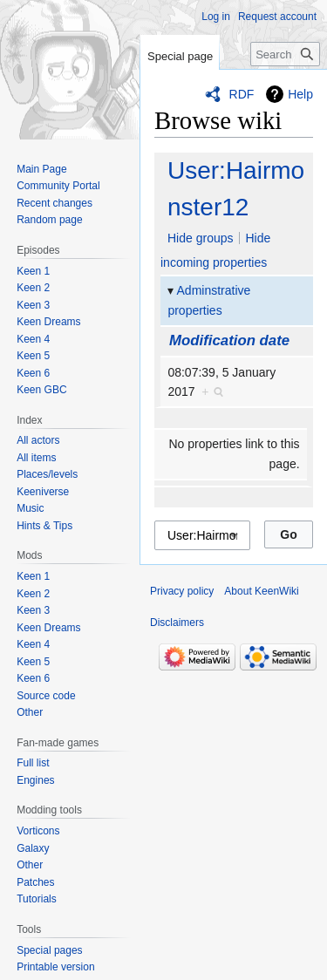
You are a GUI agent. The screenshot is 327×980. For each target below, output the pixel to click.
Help (300, 94)
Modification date (229, 340)
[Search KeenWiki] (285, 54)
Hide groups (201, 238)
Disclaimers (177, 623)
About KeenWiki (261, 591)
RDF (242, 94)
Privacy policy (182, 591)
